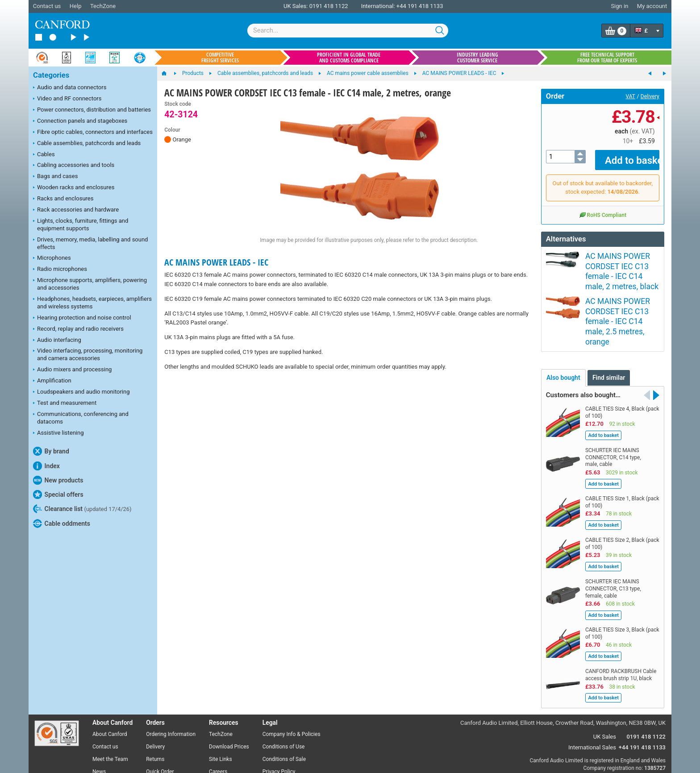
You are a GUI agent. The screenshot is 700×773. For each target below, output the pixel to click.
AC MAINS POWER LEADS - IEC (216, 262)
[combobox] (348, 31)
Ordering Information (171, 683)
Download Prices (229, 695)
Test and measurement (65, 403)
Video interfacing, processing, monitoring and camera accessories (88, 354)
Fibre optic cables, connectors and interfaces (93, 133)
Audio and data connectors (70, 88)
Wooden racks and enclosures (74, 188)
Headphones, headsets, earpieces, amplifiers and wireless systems (92, 303)
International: (378, 6)
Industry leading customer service (477, 58)
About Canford (110, 683)
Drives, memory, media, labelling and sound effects (90, 243)
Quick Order (160, 720)
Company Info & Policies (292, 683)
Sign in (619, 6)
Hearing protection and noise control (82, 318)
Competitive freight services (220, 58)
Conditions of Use (284, 695)
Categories (51, 75)
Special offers (58, 495)
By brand (51, 451)
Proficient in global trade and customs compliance (349, 58)
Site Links (221, 707)
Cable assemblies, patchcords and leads (87, 144)
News (99, 720)
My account (652, 6)
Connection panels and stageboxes (80, 121)
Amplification (52, 381)
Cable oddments (62, 524)
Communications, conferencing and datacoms (81, 418)
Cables (44, 155)
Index (46, 466)
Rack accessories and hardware (76, 210)
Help (76, 6)
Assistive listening (58, 433)
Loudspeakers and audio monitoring (81, 392)
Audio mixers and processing (72, 370)
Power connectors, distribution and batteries (92, 110)
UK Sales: (296, 6)
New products (58, 480)
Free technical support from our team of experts (607, 58)
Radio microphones (60, 270)
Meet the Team (110, 707)
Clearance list (82, 509)
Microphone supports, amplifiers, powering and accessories (90, 284)
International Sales (592, 696)
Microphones (52, 258)
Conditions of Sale (284, 707)
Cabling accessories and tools (74, 166)
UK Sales (605, 685)
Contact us (47, 6)
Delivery (650, 96)
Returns (155, 707)
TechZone (103, 6)
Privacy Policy (279, 720)
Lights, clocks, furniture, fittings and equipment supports (81, 224)
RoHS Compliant (603, 208)
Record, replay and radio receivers (78, 329)
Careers (218, 720)
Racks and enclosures (63, 199)
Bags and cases (55, 177)
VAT (631, 96)
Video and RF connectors (67, 99)
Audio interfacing (57, 341)
